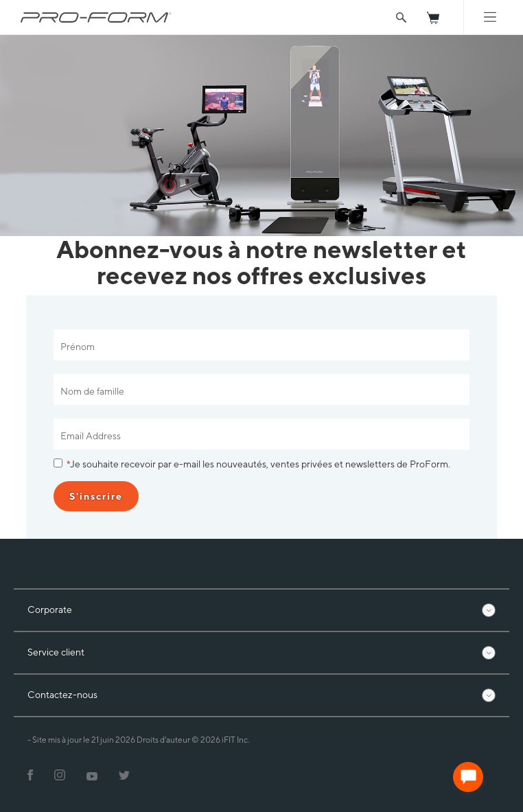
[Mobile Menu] (490, 17)
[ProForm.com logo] (96, 17)
